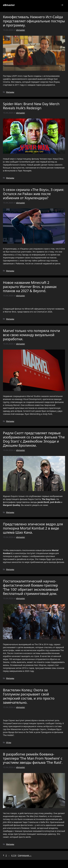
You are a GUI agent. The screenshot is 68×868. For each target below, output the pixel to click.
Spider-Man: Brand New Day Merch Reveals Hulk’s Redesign (31, 106)
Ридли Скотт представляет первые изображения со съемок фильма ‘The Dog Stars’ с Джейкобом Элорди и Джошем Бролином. (34, 439)
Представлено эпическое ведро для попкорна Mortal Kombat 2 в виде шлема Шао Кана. (33, 528)
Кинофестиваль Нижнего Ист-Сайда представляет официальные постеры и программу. (34, 21)
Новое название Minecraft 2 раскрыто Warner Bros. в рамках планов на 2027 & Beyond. (30, 287)
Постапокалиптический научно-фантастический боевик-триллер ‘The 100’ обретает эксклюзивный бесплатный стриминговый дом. (31, 587)
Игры (9, 742)
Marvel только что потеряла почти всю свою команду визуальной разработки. (31, 335)
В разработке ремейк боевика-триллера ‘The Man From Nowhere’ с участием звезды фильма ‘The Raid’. (33, 758)
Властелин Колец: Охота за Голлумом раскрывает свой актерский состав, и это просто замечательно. (29, 696)
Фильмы (10, 92)
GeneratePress (48, 865)
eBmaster (9, 5)
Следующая (25, 855)
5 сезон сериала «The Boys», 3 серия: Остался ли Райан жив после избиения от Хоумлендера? (34, 194)
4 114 (14, 855)
